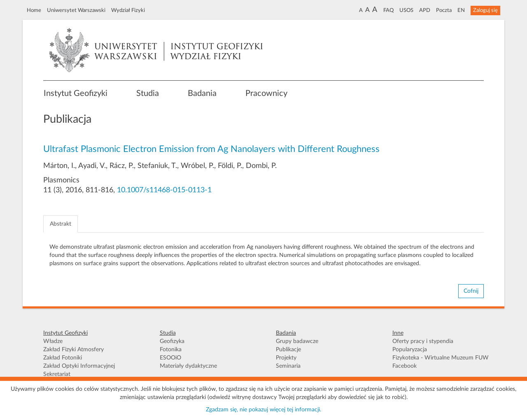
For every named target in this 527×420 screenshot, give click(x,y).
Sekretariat (57, 374)
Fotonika (171, 350)
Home (34, 10)
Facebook (405, 366)
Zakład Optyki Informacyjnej (79, 366)
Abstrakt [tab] (61, 224)
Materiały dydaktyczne (188, 366)
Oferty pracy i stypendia (423, 341)
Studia (148, 93)
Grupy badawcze (297, 341)
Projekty (286, 358)
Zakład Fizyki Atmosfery (73, 350)
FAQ (388, 10)
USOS (406, 10)
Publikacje (288, 350)
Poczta (444, 10)
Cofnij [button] (471, 291)
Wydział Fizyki (128, 10)
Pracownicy (266, 93)
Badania (202, 93)
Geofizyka (172, 341)
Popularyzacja (410, 350)
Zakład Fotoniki (63, 358)
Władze (53, 341)
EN (461, 10)
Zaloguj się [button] (485, 10)
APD (425, 10)
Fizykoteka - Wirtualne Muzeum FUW (441, 358)
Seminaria (288, 366)
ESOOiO (170, 358)
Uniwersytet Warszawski (76, 10)
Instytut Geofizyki (76, 93)
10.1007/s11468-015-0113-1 (164, 190)
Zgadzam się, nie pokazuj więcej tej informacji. (263, 410)
